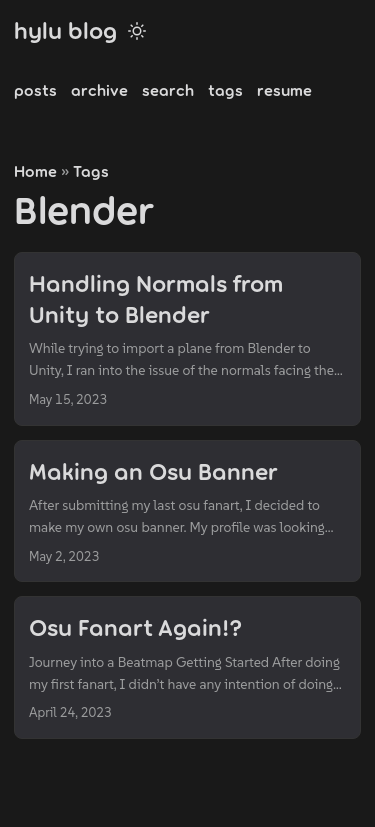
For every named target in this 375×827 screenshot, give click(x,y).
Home (35, 170)
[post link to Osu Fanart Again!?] (187, 667)
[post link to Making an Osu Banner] (187, 511)
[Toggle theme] (137, 30)
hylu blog (65, 29)
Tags (91, 170)
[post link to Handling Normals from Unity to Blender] (187, 339)
